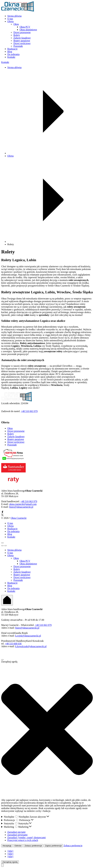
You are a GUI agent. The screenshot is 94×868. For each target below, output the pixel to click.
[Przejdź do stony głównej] (18, 11)
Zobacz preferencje (33, 846)
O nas (10, 19)
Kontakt (11, 57)
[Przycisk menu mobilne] (2, 543)
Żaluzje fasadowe (22, 38)
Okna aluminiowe (28, 30)
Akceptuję (7, 846)
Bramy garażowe (22, 41)
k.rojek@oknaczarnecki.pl (28, 636)
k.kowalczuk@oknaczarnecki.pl (31, 646)
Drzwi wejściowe (22, 43)
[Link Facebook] (2, 512)
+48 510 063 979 (29, 411)
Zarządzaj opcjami (16, 832)
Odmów (18, 846)
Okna (16, 24)
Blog (10, 52)
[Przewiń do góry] (2, 865)
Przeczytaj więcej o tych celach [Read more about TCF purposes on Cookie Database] (23, 840)
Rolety (17, 35)
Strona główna (14, 16)
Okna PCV (25, 27)
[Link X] (2, 515)
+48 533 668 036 (13, 644)
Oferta (10, 21)
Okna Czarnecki (19, 518)
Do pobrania (13, 54)
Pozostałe (18, 46)
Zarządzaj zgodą (10, 862)
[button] (47, 730)
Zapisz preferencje (53, 846)
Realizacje (12, 49)
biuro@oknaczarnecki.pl (21, 507)
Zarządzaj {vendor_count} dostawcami (27, 837)
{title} (10, 851)
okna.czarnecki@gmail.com (23, 504)
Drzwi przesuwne (22, 32)
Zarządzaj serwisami (17, 835)
